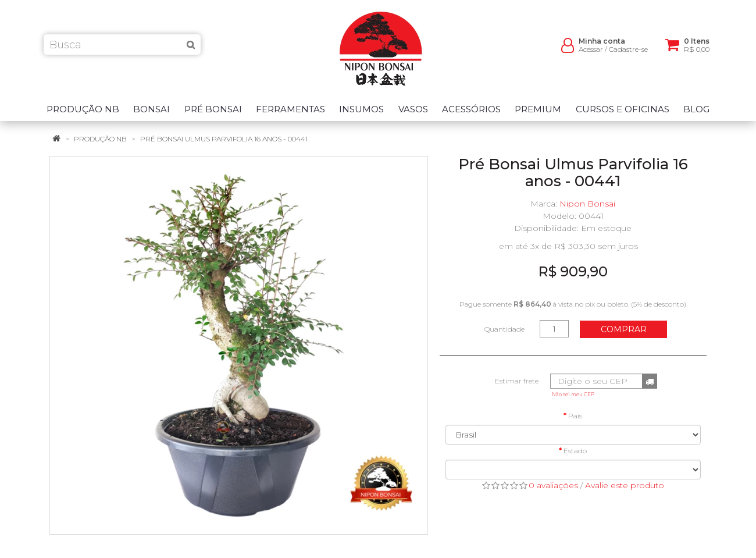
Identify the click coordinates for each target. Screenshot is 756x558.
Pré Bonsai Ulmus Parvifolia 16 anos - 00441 (224, 139)
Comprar (624, 329)
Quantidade (504, 329)
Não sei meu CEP (573, 394)
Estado (575, 451)
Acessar (591, 53)
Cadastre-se (628, 53)
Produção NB (100, 139)
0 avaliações (553, 485)
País (575, 416)
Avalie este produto (625, 485)
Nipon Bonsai (587, 204)
